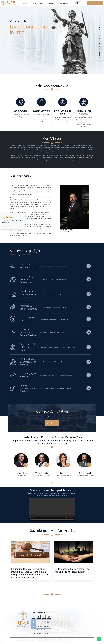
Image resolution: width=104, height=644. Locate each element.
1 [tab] (52, 482)
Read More (6, 226)
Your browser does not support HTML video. (52, 509)
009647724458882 (43, 627)
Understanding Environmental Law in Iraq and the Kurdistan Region (73, 570)
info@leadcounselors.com (41, 633)
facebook (100, 29)
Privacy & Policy (43, 640)
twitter (100, 37)
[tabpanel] (20, 466)
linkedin (100, 45)
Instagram (100, 53)
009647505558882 (43, 622)
